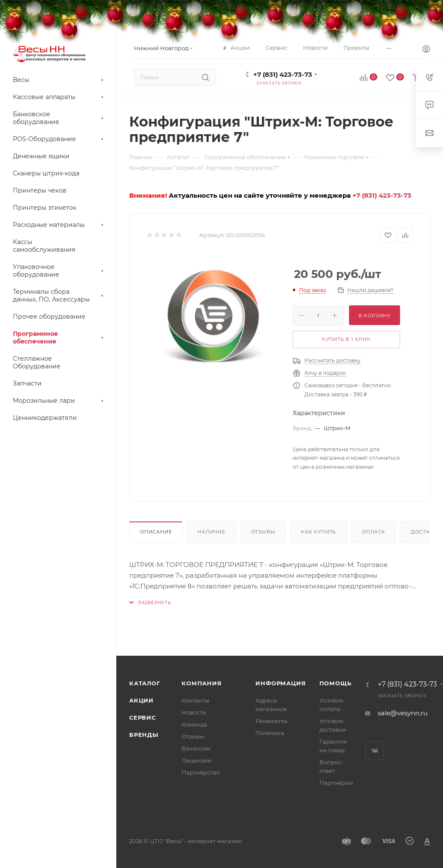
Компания (202, 683)
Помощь (335, 683)
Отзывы (263, 532)
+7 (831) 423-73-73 (283, 74)
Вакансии (196, 748)
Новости (194, 712)
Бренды (144, 735)
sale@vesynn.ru (403, 713)
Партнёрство (201, 772)
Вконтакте (375, 751)
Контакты (195, 700)
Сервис (143, 717)
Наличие (211, 532)
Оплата (373, 532)
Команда (194, 724)
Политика (270, 733)
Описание (156, 532)
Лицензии (197, 760)
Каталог (145, 683)
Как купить (319, 532)
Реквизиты (271, 721)
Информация (281, 683)
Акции (141, 700)
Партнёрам (336, 783)
